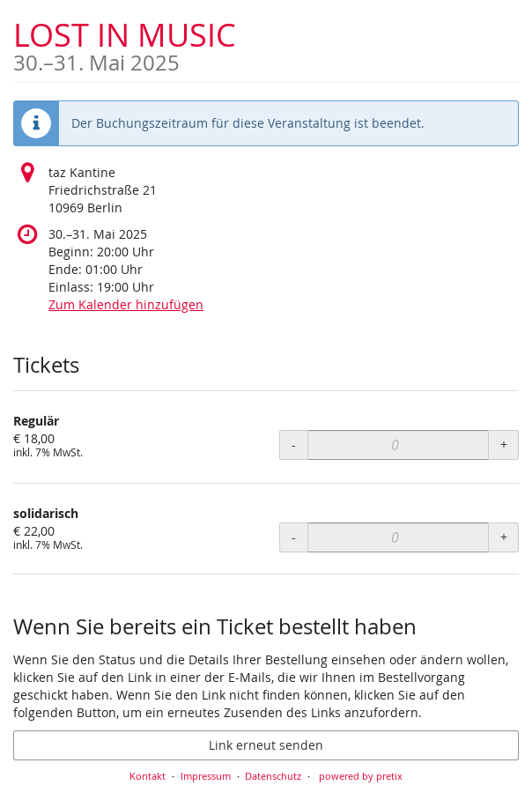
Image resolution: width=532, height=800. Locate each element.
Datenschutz (273, 776)
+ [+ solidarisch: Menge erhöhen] (504, 537)
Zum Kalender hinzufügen (126, 304)
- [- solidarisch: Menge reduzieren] (294, 537)
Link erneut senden (266, 745)
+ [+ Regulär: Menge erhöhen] (504, 444)
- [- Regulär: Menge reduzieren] (294, 444)
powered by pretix (361, 776)
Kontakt (148, 776)
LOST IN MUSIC (125, 44)
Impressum (206, 776)
